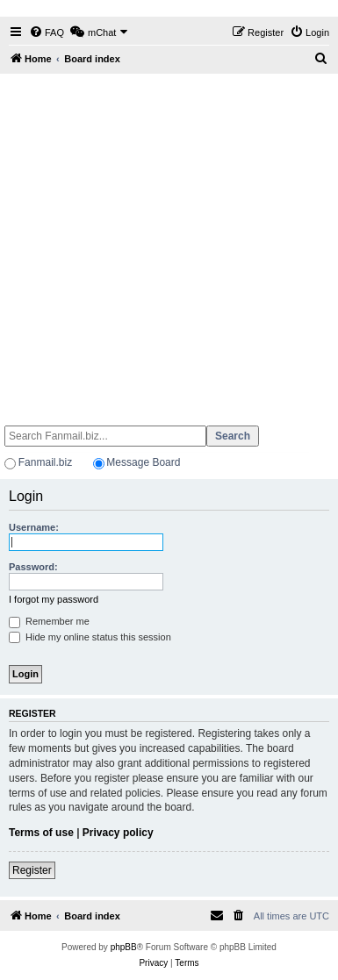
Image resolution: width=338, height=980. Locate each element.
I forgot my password (54, 599)
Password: (33, 567)
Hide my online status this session (90, 637)
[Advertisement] (167, 242)
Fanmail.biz (45, 462)
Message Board (143, 462)
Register (32, 870)
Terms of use (41, 833)
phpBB (124, 947)
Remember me (49, 621)
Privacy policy (118, 833)
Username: (34, 527)
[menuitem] (47, 32)
